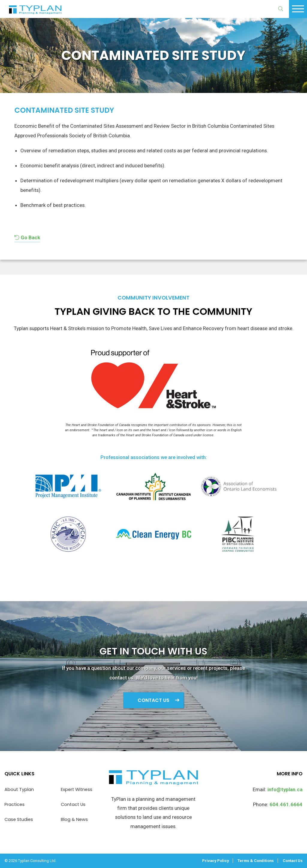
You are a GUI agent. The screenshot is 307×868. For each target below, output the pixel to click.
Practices (15, 804)
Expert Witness (77, 789)
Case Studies (19, 819)
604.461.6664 (286, 804)
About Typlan (19, 789)
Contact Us (153, 700)
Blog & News (74, 819)
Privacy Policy (215, 861)
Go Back (27, 237)
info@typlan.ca (285, 789)
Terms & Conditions (256, 861)
